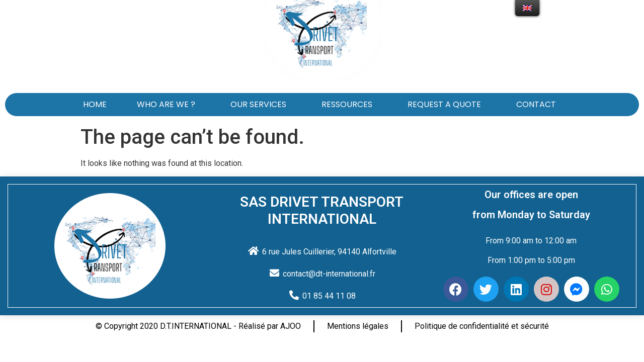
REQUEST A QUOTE (447, 104)
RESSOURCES (349, 104)
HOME (95, 104)
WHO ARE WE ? (169, 104)
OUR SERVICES (261, 104)
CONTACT (539, 104)
